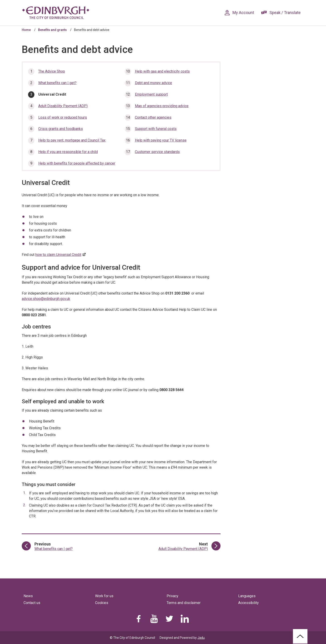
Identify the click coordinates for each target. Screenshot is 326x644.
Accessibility (248, 603)
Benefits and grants (52, 30)
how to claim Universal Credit (58, 255)
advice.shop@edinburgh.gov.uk (46, 299)
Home (26, 30)
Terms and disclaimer (184, 603)
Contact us (32, 603)
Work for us (104, 596)
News (28, 596)
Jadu (201, 638)
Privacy (173, 596)
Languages (247, 596)
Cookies (102, 603)
